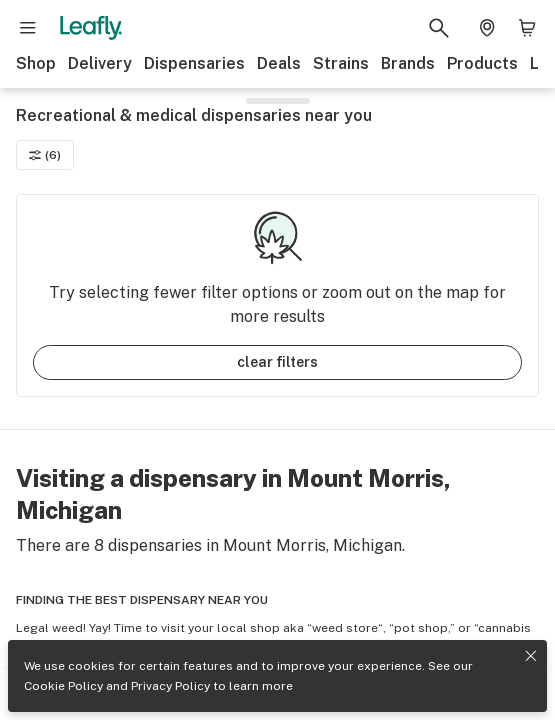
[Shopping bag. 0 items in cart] (527, 28)
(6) (45, 155)
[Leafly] (91, 28)
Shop (36, 63)
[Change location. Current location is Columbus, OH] (487, 28)
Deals (279, 63)
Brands (408, 63)
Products (482, 63)
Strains (341, 63)
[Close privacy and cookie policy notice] (531, 656)
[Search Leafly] (439, 28)
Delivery (100, 63)
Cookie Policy (63, 686)
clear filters (277, 362)
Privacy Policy (170, 686)
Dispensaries (194, 63)
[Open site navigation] (28, 28)
